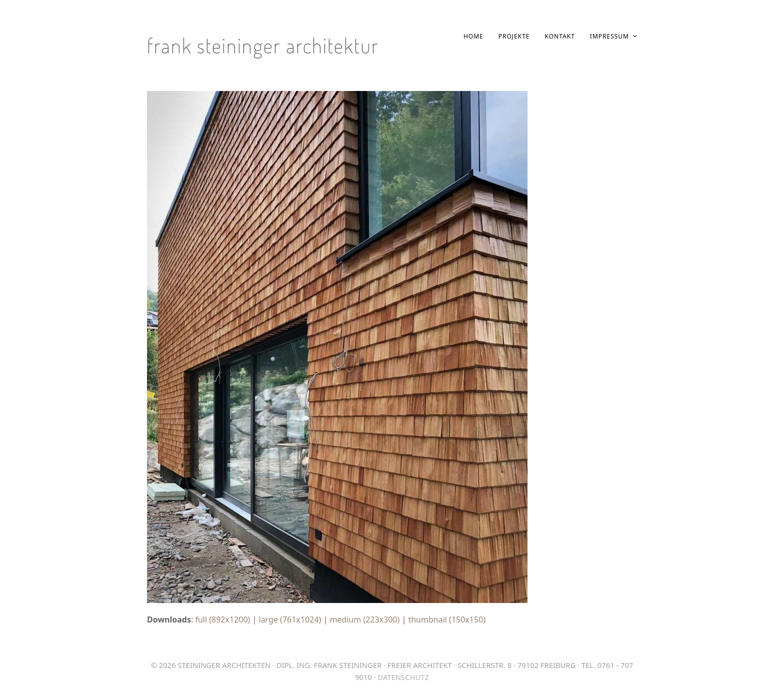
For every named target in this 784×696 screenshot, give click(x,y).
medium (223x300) (364, 619)
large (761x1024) (290, 619)
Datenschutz (403, 677)
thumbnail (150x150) (447, 619)
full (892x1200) (222, 619)
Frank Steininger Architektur (263, 45)
